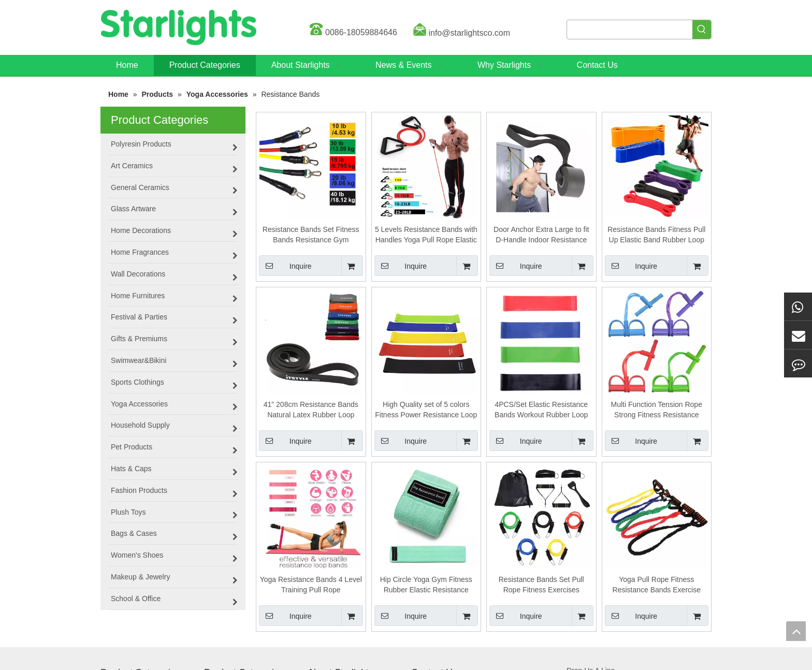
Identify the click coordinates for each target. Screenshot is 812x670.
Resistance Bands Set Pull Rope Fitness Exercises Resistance (541, 585)
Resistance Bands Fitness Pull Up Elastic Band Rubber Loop (656, 235)
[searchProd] (630, 30)
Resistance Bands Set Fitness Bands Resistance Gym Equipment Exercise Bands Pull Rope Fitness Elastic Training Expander (311, 235)
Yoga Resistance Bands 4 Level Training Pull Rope (311, 585)
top (796, 631)
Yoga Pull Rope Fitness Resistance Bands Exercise (657, 585)
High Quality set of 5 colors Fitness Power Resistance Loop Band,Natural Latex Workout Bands (426, 410)
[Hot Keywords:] (702, 30)
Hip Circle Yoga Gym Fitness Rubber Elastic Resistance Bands (426, 585)
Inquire (285, 266)
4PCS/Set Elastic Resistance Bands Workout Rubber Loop (541, 410)
